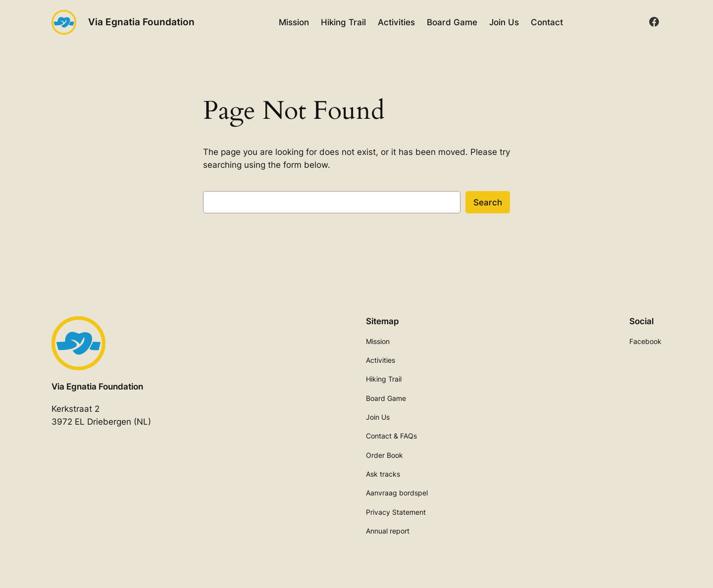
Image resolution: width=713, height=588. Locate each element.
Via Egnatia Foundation (141, 22)
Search (488, 202)
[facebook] (654, 22)
